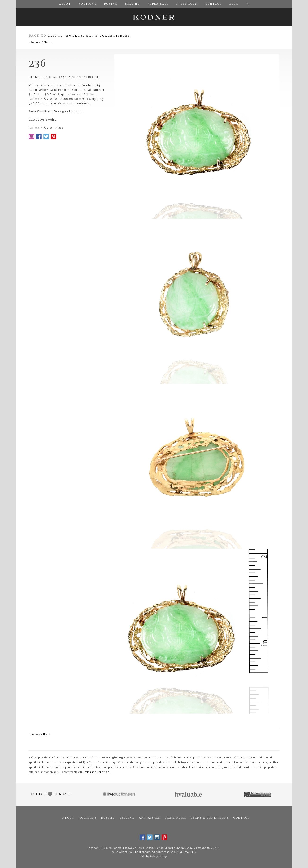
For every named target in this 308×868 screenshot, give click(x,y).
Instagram (157, 837)
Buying (108, 818)
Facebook (39, 137)
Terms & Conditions (210, 818)
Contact (241, 818)
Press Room (175, 818)
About (68, 818)
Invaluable (189, 795)
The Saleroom (258, 795)
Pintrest (53, 137)
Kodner (154, 17)
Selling (127, 818)
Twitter (46, 137)
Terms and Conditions (97, 772)
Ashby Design (159, 856)
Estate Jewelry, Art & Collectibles (89, 36)
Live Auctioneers (120, 795)
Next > (48, 43)
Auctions (88, 818)
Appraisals (150, 818)
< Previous (34, 43)
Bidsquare (50, 795)
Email (31, 137)
